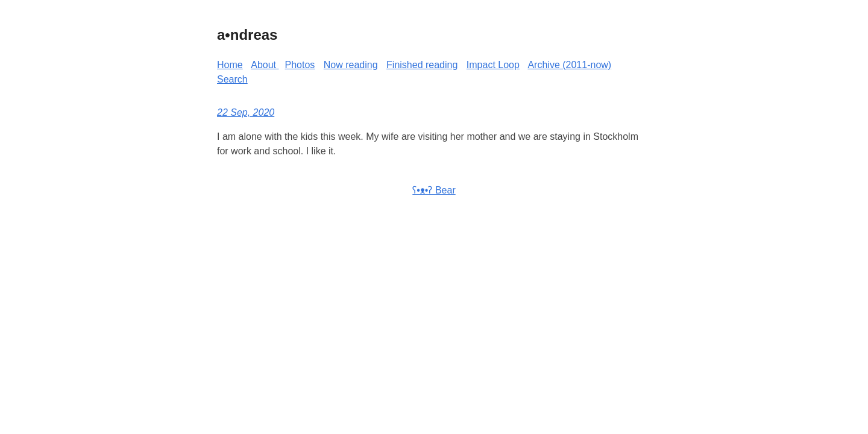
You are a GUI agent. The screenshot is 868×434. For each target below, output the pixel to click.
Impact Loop (493, 65)
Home (230, 65)
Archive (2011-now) (569, 65)
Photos (300, 65)
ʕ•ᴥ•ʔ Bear (434, 190)
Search (232, 79)
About (265, 65)
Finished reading (422, 65)
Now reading (351, 65)
